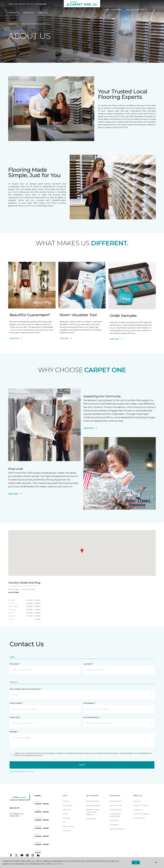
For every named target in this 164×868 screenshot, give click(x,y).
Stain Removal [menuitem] (116, 801)
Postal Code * (15, 717)
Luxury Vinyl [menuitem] (67, 805)
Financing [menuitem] (67, 831)
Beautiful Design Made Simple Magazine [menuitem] (93, 812)
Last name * (88, 664)
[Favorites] (108, 16)
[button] (104, 16)
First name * (14, 664)
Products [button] (13, 13)
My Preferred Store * (92, 717)
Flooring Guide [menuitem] (116, 810)
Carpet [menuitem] (65, 814)
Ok (136, 862)
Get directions (28, 589)
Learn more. (58, 864)
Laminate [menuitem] (66, 818)
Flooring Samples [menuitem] (93, 805)
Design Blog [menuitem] (91, 819)
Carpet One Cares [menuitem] (141, 805)
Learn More (16, 338)
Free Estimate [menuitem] (68, 826)
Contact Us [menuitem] (138, 810)
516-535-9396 (41, 4)
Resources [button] (28, 13)
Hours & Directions (113, 10)
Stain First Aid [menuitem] (116, 805)
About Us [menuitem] (137, 801)
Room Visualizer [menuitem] (93, 801)
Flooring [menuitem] (66, 801)
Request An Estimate (136, 10)
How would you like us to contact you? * (25, 689)
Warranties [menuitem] (114, 820)
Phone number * (16, 703)
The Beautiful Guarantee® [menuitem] (115, 815)
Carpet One (13, 24)
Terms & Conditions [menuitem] (142, 814)
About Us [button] (43, 13)
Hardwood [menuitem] (67, 810)
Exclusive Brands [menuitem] (117, 829)
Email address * (89, 703)
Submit (82, 765)
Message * (14, 732)
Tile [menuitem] (64, 822)
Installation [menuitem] (114, 825)
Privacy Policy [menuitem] (139, 818)
